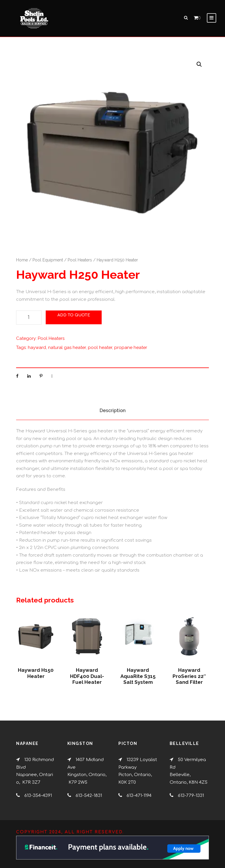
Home (22, 263)
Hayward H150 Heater (36, 676)
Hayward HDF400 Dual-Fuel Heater (87, 679)
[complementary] (183, 836)
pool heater (100, 350)
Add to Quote (74, 318)
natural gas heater (67, 350)
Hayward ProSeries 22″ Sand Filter (189, 679)
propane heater (131, 350)
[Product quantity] (29, 320)
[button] (199, 67)
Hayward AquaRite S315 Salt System (138, 679)
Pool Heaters (80, 263)
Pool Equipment (48, 263)
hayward (37, 350)
